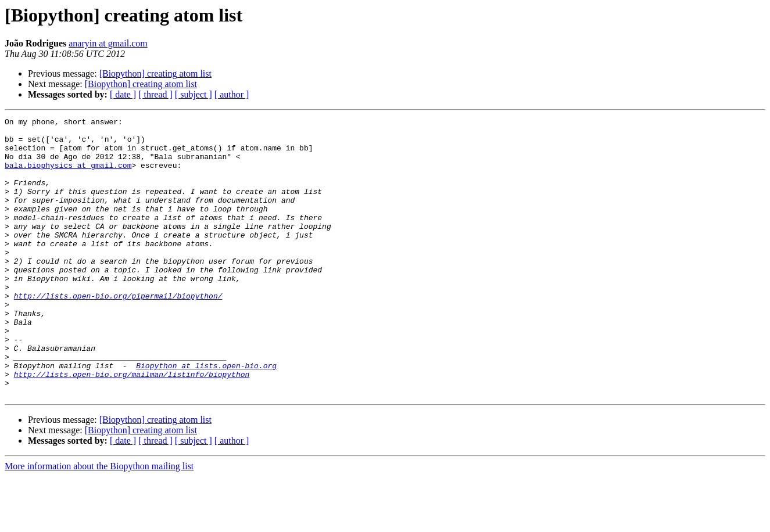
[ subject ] (194, 94)
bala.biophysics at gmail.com (68, 175)
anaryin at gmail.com (108, 43)
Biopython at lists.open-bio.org (206, 416)
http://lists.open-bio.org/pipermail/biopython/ (118, 332)
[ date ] (123, 94)
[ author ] (232, 94)
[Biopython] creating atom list (155, 73)
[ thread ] (155, 94)
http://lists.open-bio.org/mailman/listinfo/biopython (132, 426)
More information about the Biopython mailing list (99, 522)
